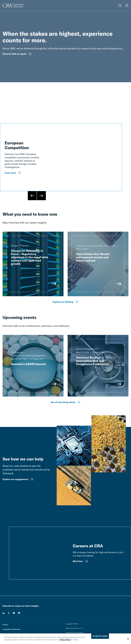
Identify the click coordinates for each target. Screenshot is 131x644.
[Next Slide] (41, 196)
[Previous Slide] (32, 196)
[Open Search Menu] (120, 5)
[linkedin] (4, 613)
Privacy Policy (65, 640)
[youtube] (14, 613)
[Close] (128, 639)
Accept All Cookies (100, 636)
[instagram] (19, 613)
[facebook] (9, 613)
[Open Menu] (127, 5)
